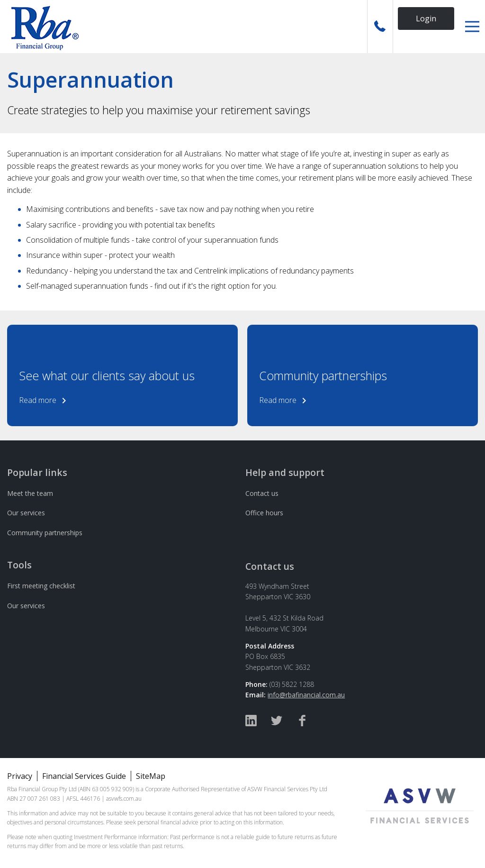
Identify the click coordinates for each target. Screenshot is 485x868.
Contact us (262, 493)
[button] (472, 27)
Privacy (20, 776)
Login (426, 18)
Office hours (264, 513)
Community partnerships (45, 533)
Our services (26, 513)
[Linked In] (251, 722)
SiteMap (151, 776)
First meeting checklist (41, 586)
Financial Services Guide (84, 776)
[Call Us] (380, 27)
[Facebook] (302, 722)
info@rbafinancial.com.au (306, 695)
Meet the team (30, 493)
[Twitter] (277, 722)
